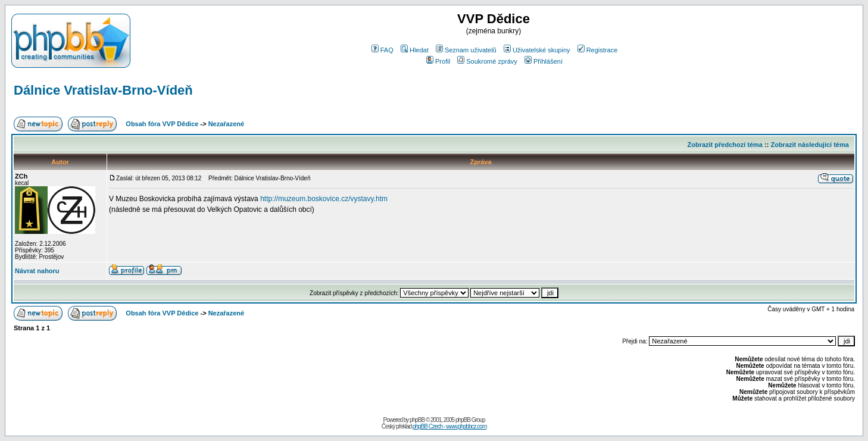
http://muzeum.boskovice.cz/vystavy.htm (324, 199)
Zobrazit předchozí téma (725, 145)
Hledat (415, 50)
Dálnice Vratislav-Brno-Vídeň (103, 90)
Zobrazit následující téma (809, 145)
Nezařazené (227, 124)
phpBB (417, 420)
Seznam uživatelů (466, 50)
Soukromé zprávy (487, 61)
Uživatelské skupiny (537, 50)
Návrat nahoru (37, 271)
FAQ (383, 50)
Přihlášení (544, 61)
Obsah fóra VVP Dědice (162, 124)
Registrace (598, 50)
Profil (438, 61)
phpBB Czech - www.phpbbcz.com (449, 426)
